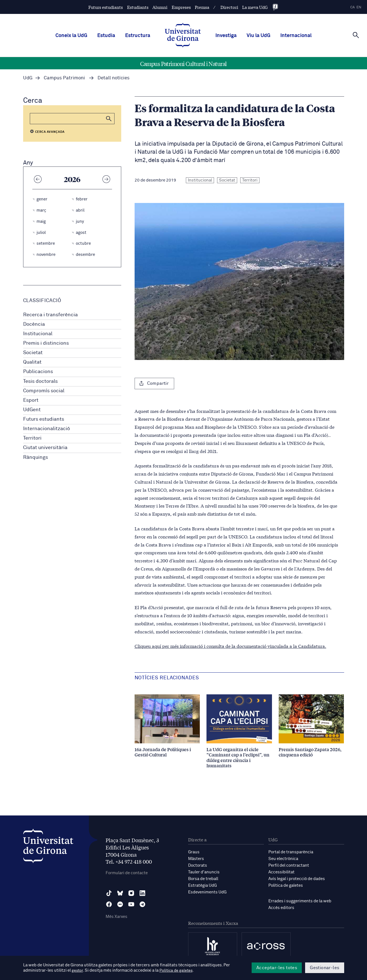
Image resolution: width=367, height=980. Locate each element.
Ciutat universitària (45, 448)
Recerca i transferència (50, 315)
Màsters (196, 859)
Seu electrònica (283, 859)
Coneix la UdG (71, 36)
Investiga (226, 36)
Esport (31, 400)
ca (353, 7)
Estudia (106, 36)
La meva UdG (255, 7)
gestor (78, 971)
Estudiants (138, 7)
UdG (28, 78)
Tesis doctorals (40, 381)
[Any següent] (106, 179)
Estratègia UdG (202, 885)
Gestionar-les (325, 968)
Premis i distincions (46, 343)
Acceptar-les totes (277, 968)
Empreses (181, 7)
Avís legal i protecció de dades (297, 879)
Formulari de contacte (127, 873)
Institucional (38, 334)
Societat (33, 353)
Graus (194, 852)
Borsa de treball (203, 879)
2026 (72, 179)
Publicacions (38, 372)
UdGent (32, 410)
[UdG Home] (183, 36)
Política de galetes (286, 885)
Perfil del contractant (289, 865)
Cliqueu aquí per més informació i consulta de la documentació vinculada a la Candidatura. (230, 646)
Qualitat (32, 362)
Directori (229, 7)
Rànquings (36, 457)
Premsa (202, 7)
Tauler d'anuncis (204, 872)
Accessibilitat (281, 872)
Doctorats (198, 865)
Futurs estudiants (106, 7)
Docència (34, 324)
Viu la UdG (258, 36)
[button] (109, 119)
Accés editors (281, 908)
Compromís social (44, 391)
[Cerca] (356, 35)
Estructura (138, 36)
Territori (32, 438)
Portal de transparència (291, 852)
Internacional (296, 36)
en (359, 7)
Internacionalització (47, 429)
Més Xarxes (116, 917)
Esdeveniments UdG (207, 892)
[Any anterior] (38, 179)
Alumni (160, 7)
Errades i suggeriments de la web (300, 901)
